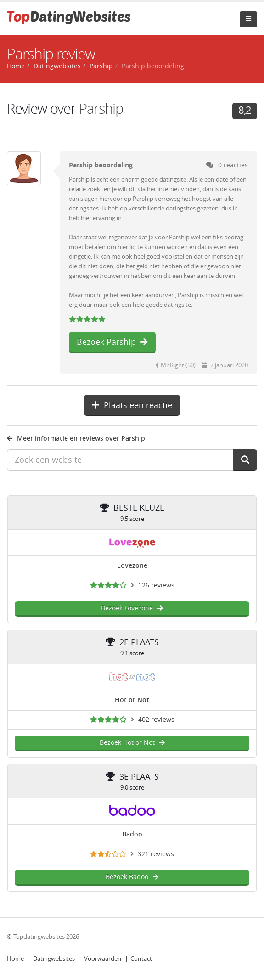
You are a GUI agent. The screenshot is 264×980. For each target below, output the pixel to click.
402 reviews (156, 720)
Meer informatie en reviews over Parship (76, 439)
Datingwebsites (54, 959)
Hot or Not (132, 700)
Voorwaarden (103, 959)
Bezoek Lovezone (132, 608)
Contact (141, 959)
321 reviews (156, 854)
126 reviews (156, 585)
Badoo (132, 834)
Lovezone (132, 566)
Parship (101, 66)
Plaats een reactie (132, 405)
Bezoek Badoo (132, 877)
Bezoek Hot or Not (132, 743)
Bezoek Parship (112, 342)
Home (15, 959)
